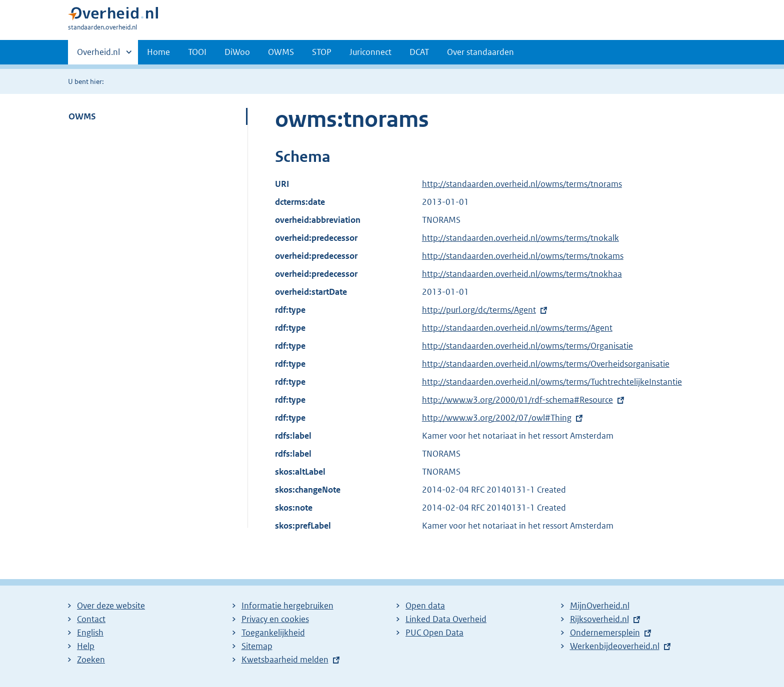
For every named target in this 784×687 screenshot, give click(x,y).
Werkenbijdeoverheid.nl (615, 646)
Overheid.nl (98, 55)
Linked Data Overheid (446, 619)
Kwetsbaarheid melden (285, 660)
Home (158, 52)
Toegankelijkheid (273, 633)
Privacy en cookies (275, 619)
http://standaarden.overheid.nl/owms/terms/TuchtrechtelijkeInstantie (552, 382)
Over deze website (111, 606)
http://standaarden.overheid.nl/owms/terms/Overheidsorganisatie (546, 364)
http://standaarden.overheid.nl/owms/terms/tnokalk (520, 238)
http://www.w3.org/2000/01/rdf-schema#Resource (517, 400)
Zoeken (91, 660)
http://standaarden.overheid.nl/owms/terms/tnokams (523, 256)
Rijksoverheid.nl (599, 619)
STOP (322, 52)
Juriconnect (370, 52)
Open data (425, 606)
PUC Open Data (434, 633)
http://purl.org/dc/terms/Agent (479, 310)
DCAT (419, 52)
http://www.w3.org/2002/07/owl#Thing (497, 418)
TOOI (197, 52)
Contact (91, 619)
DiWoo (237, 52)
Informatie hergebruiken (287, 606)
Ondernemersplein (605, 633)
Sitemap (257, 646)
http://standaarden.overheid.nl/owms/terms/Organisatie (527, 346)
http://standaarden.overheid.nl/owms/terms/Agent (517, 328)
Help (86, 646)
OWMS (281, 52)
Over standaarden (480, 52)
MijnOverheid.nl (600, 606)
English (90, 633)
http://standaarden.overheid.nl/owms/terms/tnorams (522, 184)
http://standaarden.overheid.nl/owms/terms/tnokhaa (522, 274)
